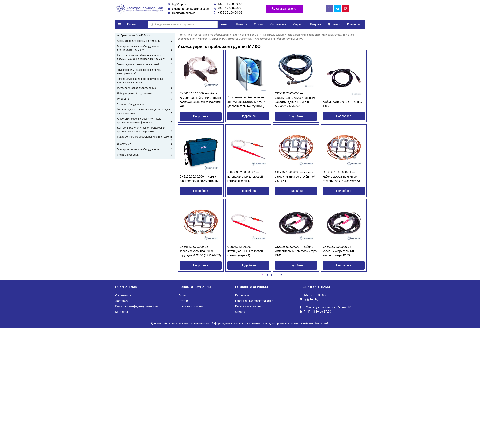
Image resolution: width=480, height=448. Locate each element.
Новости (242, 24)
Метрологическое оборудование (145, 88)
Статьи (259, 24)
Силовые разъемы (145, 155)
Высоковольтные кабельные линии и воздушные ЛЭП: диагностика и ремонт (145, 57)
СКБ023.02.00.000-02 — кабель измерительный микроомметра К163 (339, 251)
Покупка (316, 24)
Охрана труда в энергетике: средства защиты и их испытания (145, 112)
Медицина (145, 99)
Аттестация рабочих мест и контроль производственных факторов (145, 121)
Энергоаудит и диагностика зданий (145, 64)
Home (181, 35)
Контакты (353, 24)
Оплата (240, 312)
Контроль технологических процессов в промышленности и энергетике (145, 130)
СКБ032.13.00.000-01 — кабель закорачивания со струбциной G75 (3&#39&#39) (343, 177)
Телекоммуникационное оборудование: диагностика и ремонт (145, 81)
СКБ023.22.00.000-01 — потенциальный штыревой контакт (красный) (245, 177)
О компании (278, 24)
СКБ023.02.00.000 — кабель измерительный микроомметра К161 (296, 251)
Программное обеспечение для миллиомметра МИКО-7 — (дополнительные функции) (248, 102)
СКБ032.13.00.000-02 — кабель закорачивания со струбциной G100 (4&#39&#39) (200, 251)
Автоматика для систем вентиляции (145, 41)
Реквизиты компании (249, 306)
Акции (225, 24)
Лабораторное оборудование (145, 93)
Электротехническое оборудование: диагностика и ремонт (145, 48)
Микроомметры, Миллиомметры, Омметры (225, 39)
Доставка (334, 24)
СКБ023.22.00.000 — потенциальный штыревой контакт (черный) (245, 251)
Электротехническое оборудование (145, 149)
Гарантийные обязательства (254, 301)
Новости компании (191, 306)
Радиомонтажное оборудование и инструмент (145, 137)
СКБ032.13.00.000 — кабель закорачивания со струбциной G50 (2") (295, 177)
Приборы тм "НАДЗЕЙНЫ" (136, 35)
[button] (285, 9)
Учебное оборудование (131, 104)
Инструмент (145, 144)
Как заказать (244, 296)
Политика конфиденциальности (137, 306)
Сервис (298, 24)
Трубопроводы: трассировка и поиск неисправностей (145, 72)
